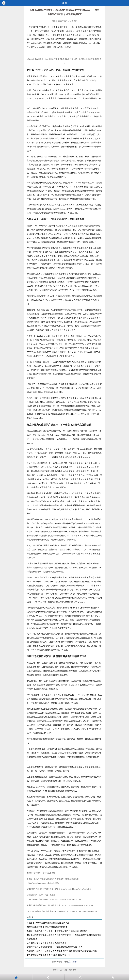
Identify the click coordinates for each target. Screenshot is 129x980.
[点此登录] (73, 962)
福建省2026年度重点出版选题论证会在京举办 (48, 923)
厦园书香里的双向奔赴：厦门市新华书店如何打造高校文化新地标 (57, 931)
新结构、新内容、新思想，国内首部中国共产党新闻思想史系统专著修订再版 (62, 951)
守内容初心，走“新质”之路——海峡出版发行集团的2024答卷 (55, 947)
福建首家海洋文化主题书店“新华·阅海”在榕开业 (49, 955)
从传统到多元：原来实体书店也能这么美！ (47, 943)
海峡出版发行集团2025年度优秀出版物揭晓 (47, 927)
